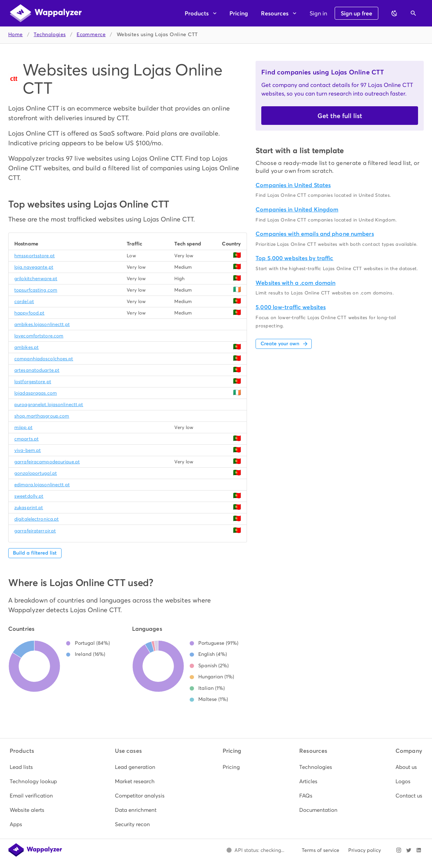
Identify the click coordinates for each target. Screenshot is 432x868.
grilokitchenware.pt (36, 279)
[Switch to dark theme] (394, 13)
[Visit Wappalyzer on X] (409, 850)
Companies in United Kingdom (297, 209)
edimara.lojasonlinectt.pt (42, 485)
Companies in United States (293, 185)
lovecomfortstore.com (39, 336)
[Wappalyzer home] (46, 13)
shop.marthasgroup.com (42, 416)
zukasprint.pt (29, 508)
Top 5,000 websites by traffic (294, 258)
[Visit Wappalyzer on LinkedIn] (419, 850)
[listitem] (33, 767)
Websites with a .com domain (295, 283)
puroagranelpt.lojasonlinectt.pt (49, 404)
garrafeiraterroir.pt (35, 531)
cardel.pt (24, 301)
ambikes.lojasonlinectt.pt (42, 324)
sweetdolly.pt (29, 496)
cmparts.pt (26, 439)
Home (16, 35)
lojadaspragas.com (36, 393)
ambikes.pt (26, 347)
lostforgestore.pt (33, 382)
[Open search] (413, 13)
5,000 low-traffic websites (291, 307)
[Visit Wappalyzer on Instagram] (399, 850)
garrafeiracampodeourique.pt (47, 462)
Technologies (50, 35)
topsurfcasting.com (36, 290)
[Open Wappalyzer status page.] (255, 850)
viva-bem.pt (28, 450)
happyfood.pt (29, 313)
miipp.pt (23, 427)
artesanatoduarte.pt (37, 370)
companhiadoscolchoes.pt (44, 359)
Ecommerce (91, 35)
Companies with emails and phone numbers (315, 234)
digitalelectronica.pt (37, 519)
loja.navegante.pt (34, 267)
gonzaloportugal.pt (36, 473)
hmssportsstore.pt (35, 256)
